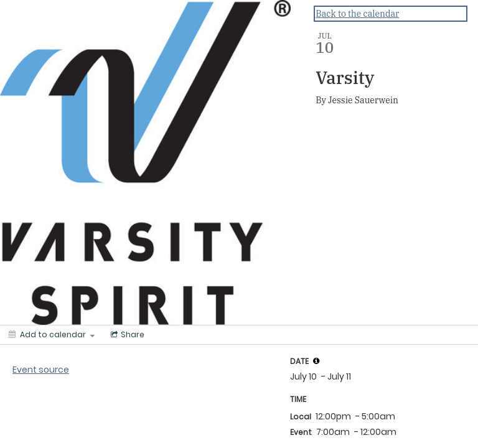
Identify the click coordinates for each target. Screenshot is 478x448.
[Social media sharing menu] (126, 335)
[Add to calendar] (52, 335)
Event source (41, 370)
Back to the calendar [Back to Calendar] (357, 14)
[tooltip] (316, 361)
